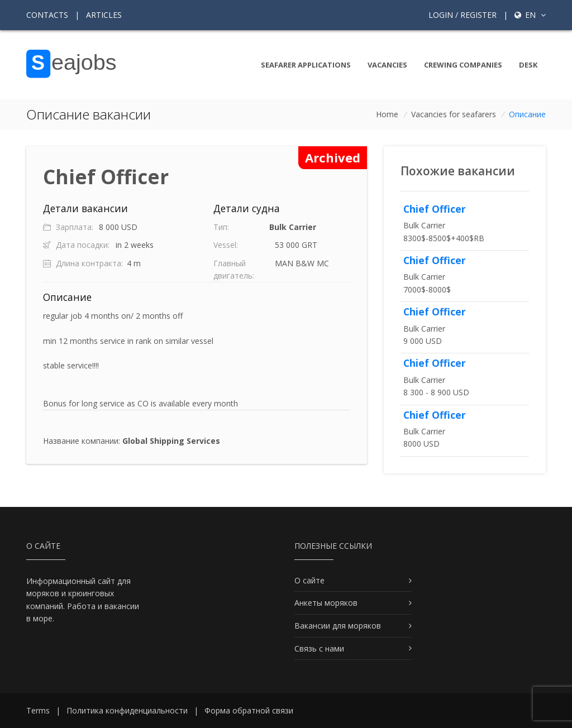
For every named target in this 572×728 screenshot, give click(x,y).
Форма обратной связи (249, 710)
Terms (38, 710)
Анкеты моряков (326, 603)
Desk (528, 65)
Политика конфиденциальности (127, 710)
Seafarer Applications (306, 65)
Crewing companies (463, 65)
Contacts (47, 15)
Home (387, 114)
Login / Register (463, 15)
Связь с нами (319, 648)
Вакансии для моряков (338, 626)
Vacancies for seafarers (454, 114)
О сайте (309, 580)
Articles (104, 15)
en (530, 15)
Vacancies (387, 65)
